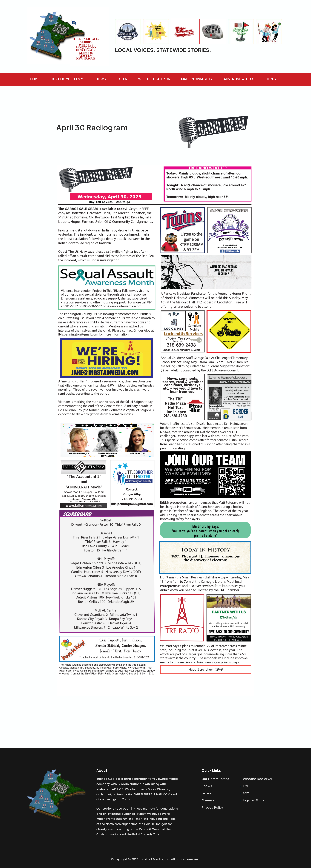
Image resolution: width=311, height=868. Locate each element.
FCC (246, 793)
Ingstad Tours (254, 800)
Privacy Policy (213, 808)
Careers (208, 800)
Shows (207, 786)
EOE (246, 786)
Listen (206, 793)
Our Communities (215, 779)
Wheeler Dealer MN (258, 779)
